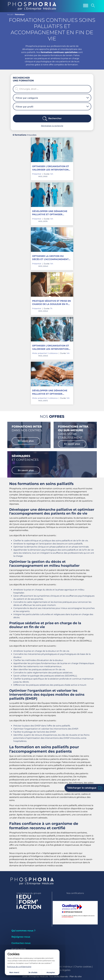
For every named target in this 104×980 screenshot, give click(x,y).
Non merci (14, 972)
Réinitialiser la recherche (52, 126)
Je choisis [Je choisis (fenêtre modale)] (33, 972)
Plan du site (76, 976)
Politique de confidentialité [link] (19, 967)
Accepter (51, 972)
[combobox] (51, 98)
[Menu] (86, 6)
